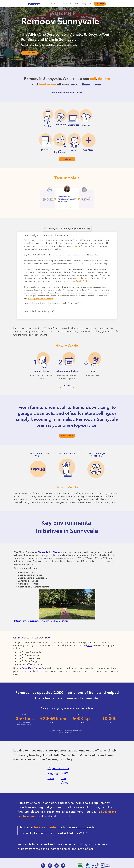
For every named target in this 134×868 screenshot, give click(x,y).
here (76, 246)
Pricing (84, 4)
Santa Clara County (31, 668)
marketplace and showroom (40, 299)
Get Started (100, 4)
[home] (37, 4)
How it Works (74, 4)
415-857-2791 (55, 4)
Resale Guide (82, 281)
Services (65, 4)
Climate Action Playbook (50, 552)
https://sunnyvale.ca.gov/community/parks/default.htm (41, 621)
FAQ (90, 4)
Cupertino (54, 768)
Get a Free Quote (30, 53)
